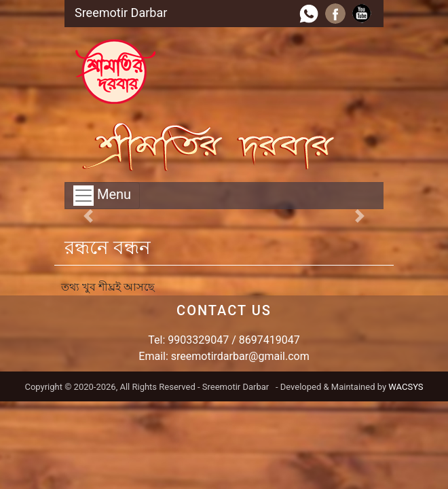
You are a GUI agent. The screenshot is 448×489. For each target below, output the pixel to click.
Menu (102, 196)
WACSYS (406, 387)
